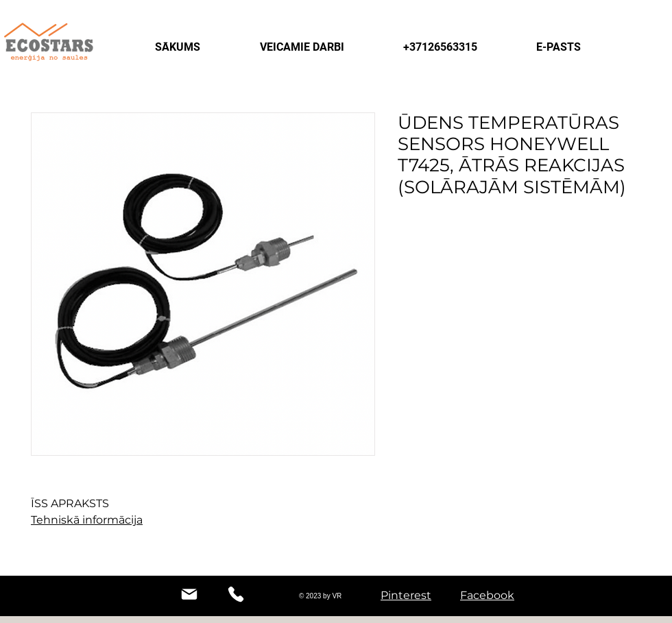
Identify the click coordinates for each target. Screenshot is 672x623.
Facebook (487, 595)
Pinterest (406, 595)
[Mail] (189, 594)
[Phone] (236, 594)
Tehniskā (55, 520)
